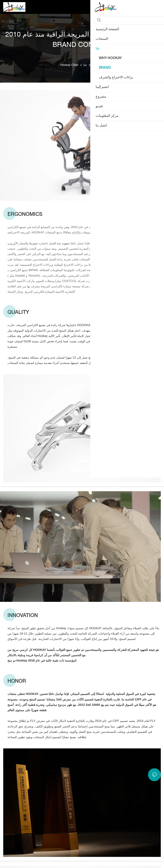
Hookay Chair (70, 65)
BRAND (97, 65)
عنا (85, 65)
